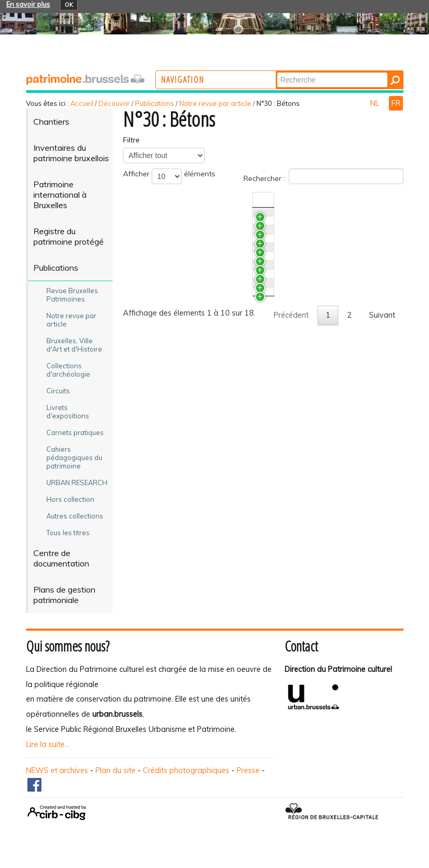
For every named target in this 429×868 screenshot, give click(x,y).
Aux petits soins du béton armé (196, 436)
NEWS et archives (57, 770)
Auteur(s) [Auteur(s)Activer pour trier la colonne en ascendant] (364, 200)
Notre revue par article (215, 103)
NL (376, 103)
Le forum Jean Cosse (178, 485)
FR (396, 103)
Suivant (382, 524)
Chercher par (317, 72)
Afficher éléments (169, 176)
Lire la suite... (48, 744)
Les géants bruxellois (178, 236)
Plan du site (115, 770)
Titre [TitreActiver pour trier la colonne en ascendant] (150, 200)
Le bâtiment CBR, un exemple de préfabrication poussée (198, 311)
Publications (155, 103)
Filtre (131, 140)
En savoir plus (28, 4)
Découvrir (114, 103)
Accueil (82, 103)
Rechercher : (323, 176)
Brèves (154, 217)
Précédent (291, 524)
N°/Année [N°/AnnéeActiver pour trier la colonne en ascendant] (321, 200)
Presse (248, 770)
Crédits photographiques (186, 770)
